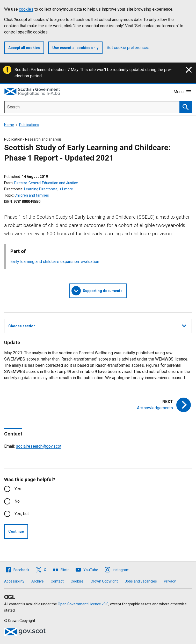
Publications (29, 125)
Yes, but (22, 514)
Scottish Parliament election (40, 70)
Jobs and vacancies (141, 581)
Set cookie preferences (128, 48)
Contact (57, 581)
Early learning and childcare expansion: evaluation (55, 262)
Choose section (97, 325)
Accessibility (14, 581)
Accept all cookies (24, 48)
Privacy (170, 581)
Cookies (77, 581)
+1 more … (68, 189)
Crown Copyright (104, 581)
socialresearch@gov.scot (39, 446)
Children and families (32, 195)
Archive (38, 581)
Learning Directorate (41, 189)
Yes (18, 489)
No (17, 501)
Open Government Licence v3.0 (83, 604)
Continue (16, 531)
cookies (26, 9)
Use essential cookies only (75, 48)
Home (9, 125)
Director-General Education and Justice (46, 183)
